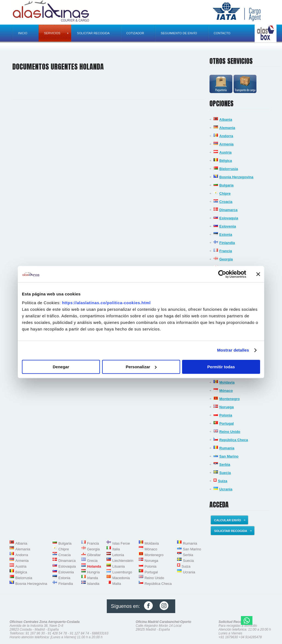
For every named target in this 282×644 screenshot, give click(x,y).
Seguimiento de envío (179, 33)
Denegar (61, 367)
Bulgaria (226, 185)
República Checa (234, 440)
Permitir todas (221, 367)
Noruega (227, 407)
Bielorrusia (229, 169)
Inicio (23, 33)
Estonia (226, 235)
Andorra (226, 136)
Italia (116, 549)
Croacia (226, 202)
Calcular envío (230, 520)
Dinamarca (228, 210)
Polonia (226, 415)
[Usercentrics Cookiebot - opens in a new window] (222, 274)
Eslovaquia (229, 218)
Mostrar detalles (233, 350)
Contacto (222, 33)
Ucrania (226, 489)
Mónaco (226, 391)
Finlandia (227, 243)
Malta (117, 584)
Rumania (227, 448)
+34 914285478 (250, 637)
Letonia (118, 555)
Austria (225, 152)
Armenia (226, 144)
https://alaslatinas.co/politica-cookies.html (106, 303)
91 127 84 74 (79, 633)
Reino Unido (230, 432)
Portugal (227, 423)
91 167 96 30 (35, 633)
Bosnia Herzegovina (236, 177)
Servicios (56, 33)
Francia (226, 251)
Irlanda (93, 578)
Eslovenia (228, 226)
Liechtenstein (123, 561)
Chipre (225, 193)
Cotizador (135, 33)
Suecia (225, 473)
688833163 (100, 633)
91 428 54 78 (57, 633)
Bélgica (226, 161)
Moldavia (227, 382)
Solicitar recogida (93, 33)
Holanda (94, 566)
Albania (226, 120)
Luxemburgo (122, 572)
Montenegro (229, 399)
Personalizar (141, 367)
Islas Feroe (121, 543)
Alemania (227, 128)
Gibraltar (94, 555)
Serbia (225, 465)
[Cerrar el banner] (258, 274)
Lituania (119, 566)
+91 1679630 (228, 637)
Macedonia (121, 578)
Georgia (226, 259)
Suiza (223, 481)
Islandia (93, 584)
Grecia (92, 561)
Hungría (93, 572)
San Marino (229, 456)
